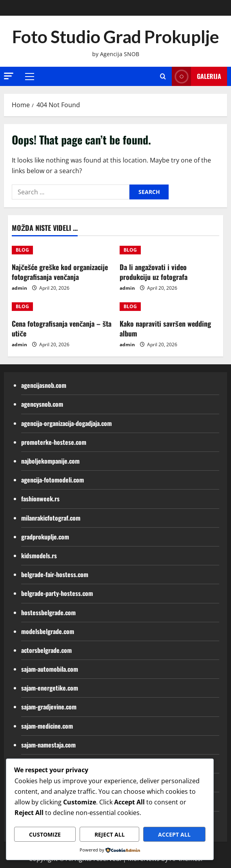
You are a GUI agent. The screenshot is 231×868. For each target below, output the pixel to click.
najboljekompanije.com (50, 461)
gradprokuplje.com (45, 537)
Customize (45, 834)
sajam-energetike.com (50, 688)
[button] (9, 76)
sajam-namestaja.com (48, 745)
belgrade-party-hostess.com (57, 593)
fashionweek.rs (40, 499)
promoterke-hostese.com (54, 442)
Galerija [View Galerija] (196, 76)
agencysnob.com (42, 404)
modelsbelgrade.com (48, 631)
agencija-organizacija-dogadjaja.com (66, 423)
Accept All (174, 834)
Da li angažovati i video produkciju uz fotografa (154, 272)
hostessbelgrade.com (48, 612)
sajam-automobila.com (50, 669)
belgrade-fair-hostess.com (55, 574)
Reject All (110, 834)
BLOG (22, 250)
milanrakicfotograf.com (51, 518)
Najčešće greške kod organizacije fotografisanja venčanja (60, 272)
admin (19, 288)
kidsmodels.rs (39, 556)
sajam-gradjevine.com (49, 707)
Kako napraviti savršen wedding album (165, 328)
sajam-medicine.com (47, 726)
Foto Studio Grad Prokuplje (116, 37)
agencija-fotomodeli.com (53, 480)
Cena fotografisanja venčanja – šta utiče (62, 328)
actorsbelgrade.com (46, 650)
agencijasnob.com (44, 385)
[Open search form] (163, 76)
